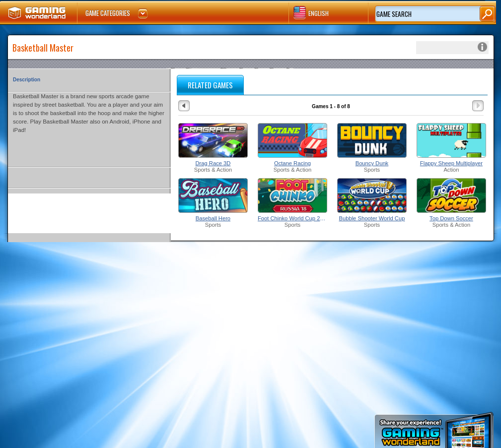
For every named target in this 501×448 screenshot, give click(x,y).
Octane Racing (292, 163)
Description (27, 80)
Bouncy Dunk (372, 163)
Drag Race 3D (213, 163)
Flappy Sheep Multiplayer (451, 163)
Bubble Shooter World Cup (372, 218)
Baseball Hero (213, 218)
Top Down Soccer (451, 218)
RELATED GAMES (210, 85)
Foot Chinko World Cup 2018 (292, 218)
